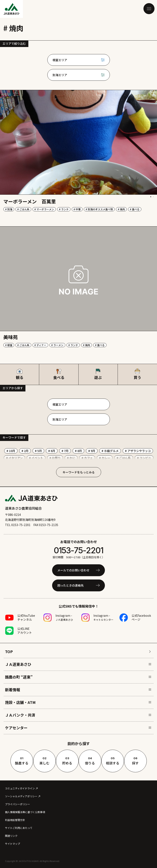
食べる (59, 374)
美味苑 (11, 337)
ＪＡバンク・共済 (78, 715)
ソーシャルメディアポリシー (21, 796)
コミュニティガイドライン (20, 788)
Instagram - (64, 617)
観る (20, 374)
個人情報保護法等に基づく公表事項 (25, 812)
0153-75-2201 (79, 550)
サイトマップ (13, 844)
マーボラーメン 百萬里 (30, 201)
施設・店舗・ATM (78, 702)
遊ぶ (98, 374)
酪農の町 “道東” (78, 677)
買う (137, 374)
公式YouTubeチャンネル (26, 617)
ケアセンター (78, 728)
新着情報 (78, 690)
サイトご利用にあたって (19, 828)
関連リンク (11, 836)
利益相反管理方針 (15, 820)
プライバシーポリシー (18, 804)
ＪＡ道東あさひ (78, 664)
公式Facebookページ (141, 617)
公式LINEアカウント (25, 631)
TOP (78, 651)
